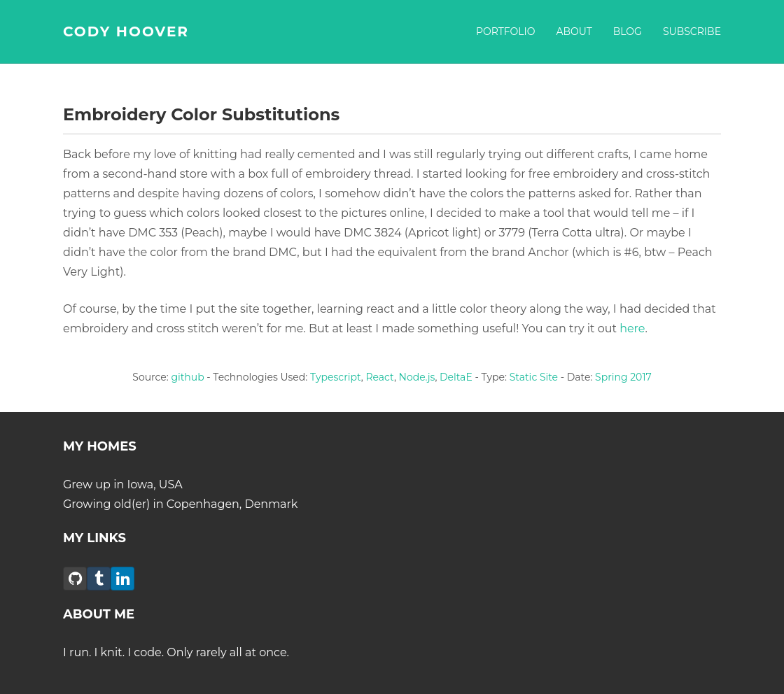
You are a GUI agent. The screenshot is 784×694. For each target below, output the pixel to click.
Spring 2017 (623, 377)
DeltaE (456, 377)
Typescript (336, 377)
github (187, 377)
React (379, 377)
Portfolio (506, 31)
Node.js (417, 377)
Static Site (534, 377)
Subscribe (692, 31)
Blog (628, 31)
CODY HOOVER (126, 31)
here (632, 328)
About (574, 31)
